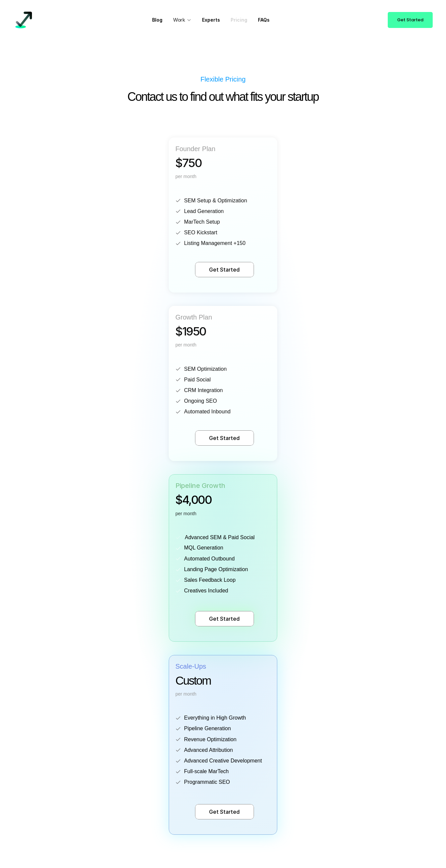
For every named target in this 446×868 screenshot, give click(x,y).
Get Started (224, 270)
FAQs (264, 20)
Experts (211, 20)
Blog (157, 20)
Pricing (239, 20)
